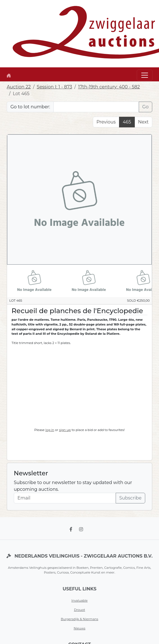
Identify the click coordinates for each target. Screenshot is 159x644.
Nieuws (80, 628)
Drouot (80, 610)
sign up (65, 430)
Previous (106, 122)
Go (145, 107)
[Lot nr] (96, 107)
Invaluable (80, 601)
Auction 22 (19, 87)
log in (50, 430)
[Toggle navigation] (145, 75)
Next (143, 122)
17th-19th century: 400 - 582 (109, 87)
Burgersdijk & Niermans (79, 619)
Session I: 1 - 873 (55, 87)
